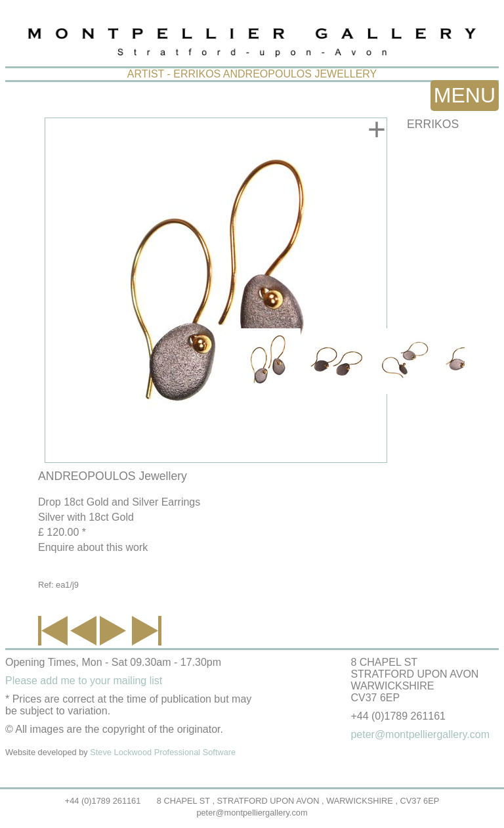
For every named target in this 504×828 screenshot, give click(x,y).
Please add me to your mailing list (84, 681)
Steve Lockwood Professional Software (163, 752)
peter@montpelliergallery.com (252, 813)
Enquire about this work (93, 547)
